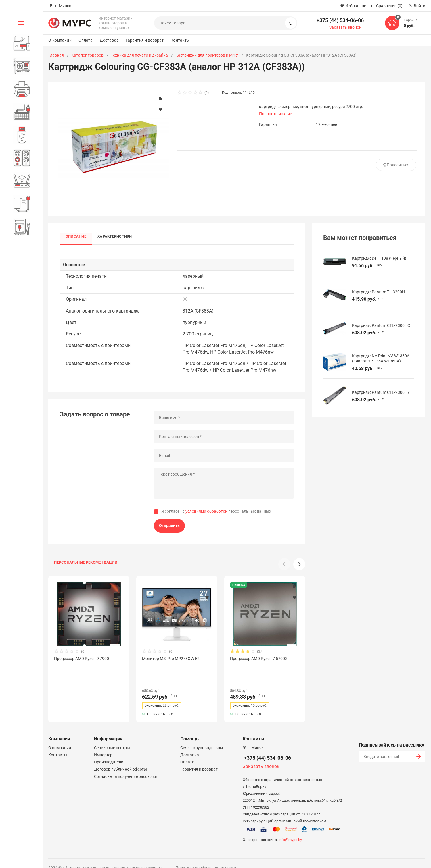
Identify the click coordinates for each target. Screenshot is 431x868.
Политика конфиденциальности (206, 857)
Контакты (180, 40)
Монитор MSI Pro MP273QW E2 (171, 659)
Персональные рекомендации (86, 562)
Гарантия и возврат (145, 40)
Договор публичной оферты (120, 759)
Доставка (109, 40)
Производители (109, 752)
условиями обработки (206, 512)
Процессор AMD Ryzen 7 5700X (259, 659)
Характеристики (115, 237)
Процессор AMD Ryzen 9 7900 (82, 659)
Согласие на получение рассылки (126, 766)
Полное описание (275, 114)
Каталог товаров (87, 55)
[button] (299, 564)
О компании (60, 40)
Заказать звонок (345, 27)
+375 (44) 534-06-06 (340, 20)
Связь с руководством (202, 737)
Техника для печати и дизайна (139, 55)
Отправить (169, 526)
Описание (76, 237)
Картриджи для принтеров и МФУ (207, 55)
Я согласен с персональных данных (216, 512)
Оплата (86, 40)
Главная (56, 55)
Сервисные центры (112, 737)
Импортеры (105, 744)
